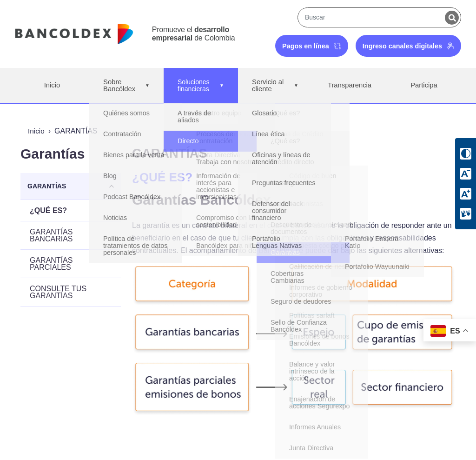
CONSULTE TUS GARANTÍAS (58, 292)
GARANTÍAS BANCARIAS (51, 235)
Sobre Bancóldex (126, 86)
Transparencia (350, 85)
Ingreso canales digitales (408, 46)
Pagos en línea (312, 46)
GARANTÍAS (47, 186)
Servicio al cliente (275, 86)
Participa (424, 85)
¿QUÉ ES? (48, 210)
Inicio (52, 85)
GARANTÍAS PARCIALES (51, 264)
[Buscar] (452, 18)
